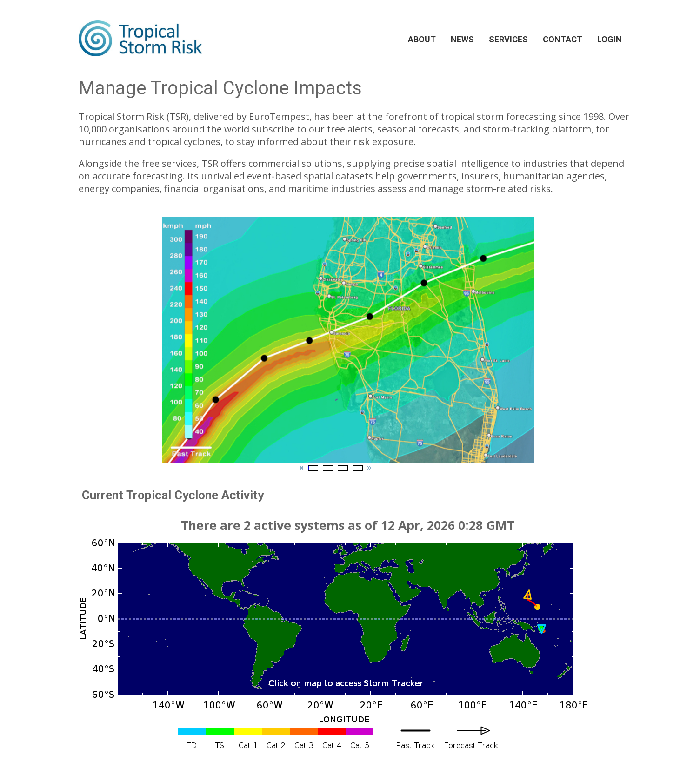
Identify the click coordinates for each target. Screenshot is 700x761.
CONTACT (563, 39)
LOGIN (610, 39)
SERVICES (508, 39)
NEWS (462, 39)
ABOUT (422, 39)
